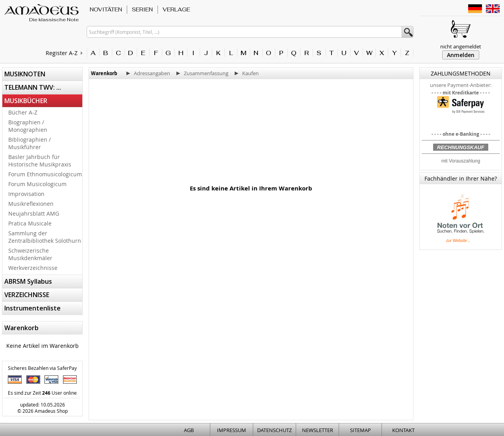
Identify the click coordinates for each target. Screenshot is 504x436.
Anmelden (461, 55)
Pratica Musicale (30, 223)
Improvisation (26, 194)
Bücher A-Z (23, 112)
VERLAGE (176, 9)
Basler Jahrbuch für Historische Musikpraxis (40, 161)
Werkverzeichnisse (33, 268)
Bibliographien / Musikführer (30, 143)
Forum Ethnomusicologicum (45, 174)
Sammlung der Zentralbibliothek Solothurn (45, 237)
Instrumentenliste (32, 308)
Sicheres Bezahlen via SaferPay (42, 368)
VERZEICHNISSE (27, 295)
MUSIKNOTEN (25, 74)
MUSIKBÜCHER (26, 101)
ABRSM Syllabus (28, 281)
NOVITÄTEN (106, 9)
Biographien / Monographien (28, 126)
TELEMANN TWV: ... (33, 87)
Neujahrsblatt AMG (34, 213)
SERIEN (142, 9)
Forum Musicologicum (37, 184)
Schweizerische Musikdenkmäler (30, 254)
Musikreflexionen (31, 204)
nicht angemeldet (461, 46)
